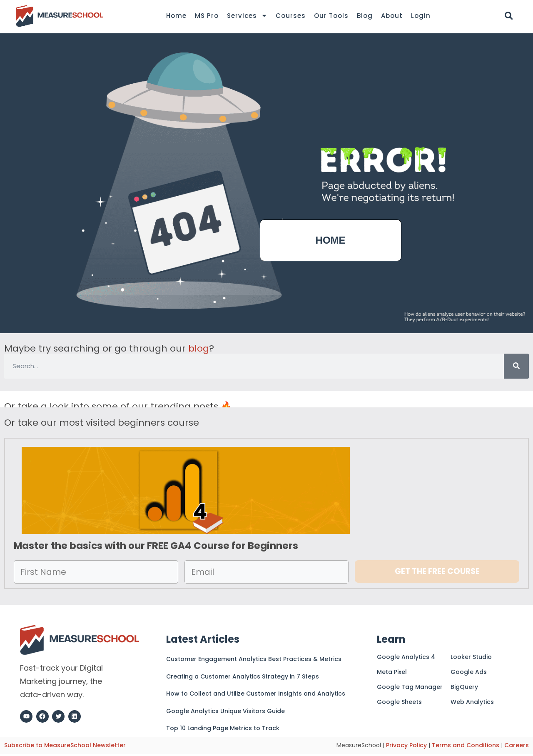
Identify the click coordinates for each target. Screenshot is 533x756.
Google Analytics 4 (406, 657)
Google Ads (469, 672)
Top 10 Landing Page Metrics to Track (223, 728)
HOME (331, 240)
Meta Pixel (392, 672)
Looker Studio (471, 657)
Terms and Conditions (466, 745)
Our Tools (331, 16)
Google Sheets (399, 702)
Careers (517, 745)
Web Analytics (472, 702)
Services (247, 16)
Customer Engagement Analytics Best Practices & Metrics (254, 659)
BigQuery (464, 687)
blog (199, 348)
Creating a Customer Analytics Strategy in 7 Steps (243, 676)
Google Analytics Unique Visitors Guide (225, 711)
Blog (365, 16)
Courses (291, 16)
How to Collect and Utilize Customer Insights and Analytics (256, 694)
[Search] (516, 366)
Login (421, 16)
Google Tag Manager (410, 687)
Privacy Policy (406, 745)
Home (176, 16)
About (392, 16)
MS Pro (207, 16)
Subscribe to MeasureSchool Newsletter (65, 745)
